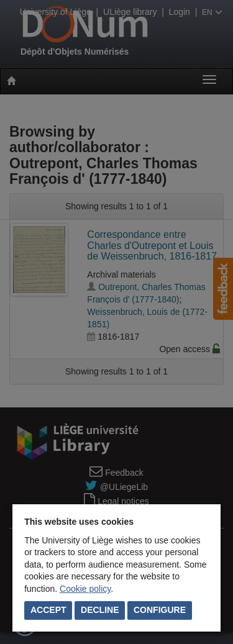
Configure (160, 610)
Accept (48, 610)
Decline (100, 610)
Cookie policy (85, 589)
